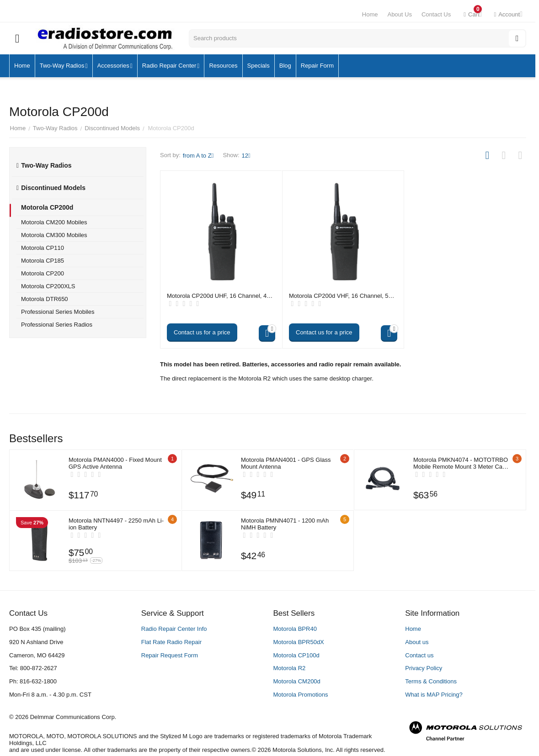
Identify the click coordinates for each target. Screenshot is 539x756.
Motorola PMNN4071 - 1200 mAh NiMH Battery (285, 524)
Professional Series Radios (57, 325)
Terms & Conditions (431, 681)
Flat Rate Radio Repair (171, 642)
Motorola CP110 (43, 248)
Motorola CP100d (296, 655)
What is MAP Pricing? (434, 695)
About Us (399, 14)
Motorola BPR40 (295, 629)
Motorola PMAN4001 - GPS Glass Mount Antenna (286, 463)
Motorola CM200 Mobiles (54, 222)
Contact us (419, 655)
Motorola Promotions (301, 695)
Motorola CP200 (43, 273)
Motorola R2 (290, 668)
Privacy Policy (424, 668)
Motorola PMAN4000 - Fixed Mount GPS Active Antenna (115, 463)
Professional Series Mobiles (58, 312)
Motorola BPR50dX (299, 642)
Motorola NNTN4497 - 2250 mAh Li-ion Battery (116, 524)
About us (417, 642)
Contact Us (436, 14)
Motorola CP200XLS (48, 286)
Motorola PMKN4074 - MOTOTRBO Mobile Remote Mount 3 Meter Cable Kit (461, 463)
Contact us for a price (202, 332)
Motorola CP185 (43, 261)
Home (370, 14)
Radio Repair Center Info (174, 629)
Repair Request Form (170, 655)
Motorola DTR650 (45, 299)
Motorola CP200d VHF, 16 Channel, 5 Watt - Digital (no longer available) (339, 296)
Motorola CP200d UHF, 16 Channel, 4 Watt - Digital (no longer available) (217, 296)
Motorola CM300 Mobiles (54, 235)
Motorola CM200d (297, 681)
